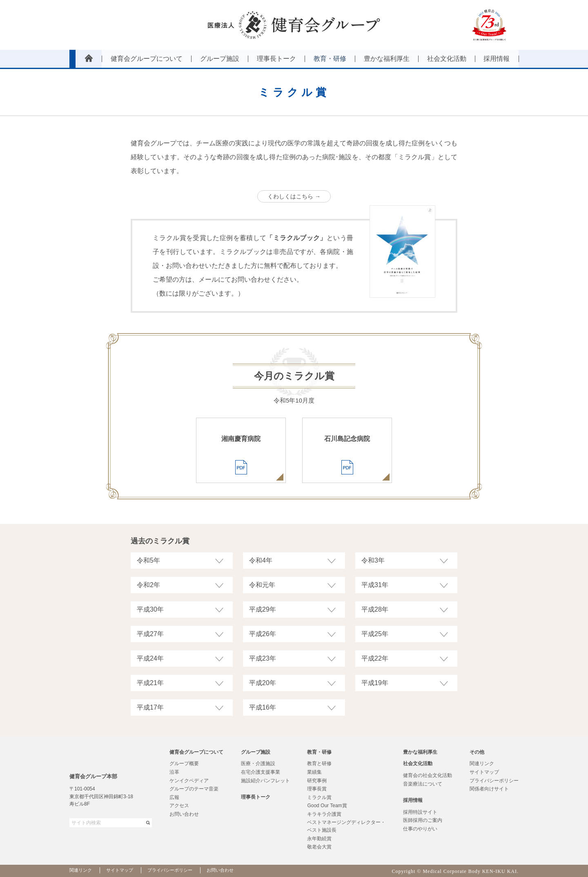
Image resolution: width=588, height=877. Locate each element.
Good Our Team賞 (327, 806)
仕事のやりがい (420, 829)
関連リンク (482, 763)
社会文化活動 (418, 763)
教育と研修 (319, 763)
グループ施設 (256, 752)
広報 (174, 797)
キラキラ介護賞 (324, 814)
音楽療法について (423, 784)
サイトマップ (484, 772)
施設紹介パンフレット (265, 781)
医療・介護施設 (258, 763)
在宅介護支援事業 (261, 772)
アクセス (179, 806)
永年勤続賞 (319, 839)
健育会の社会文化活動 (428, 775)
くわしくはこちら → (294, 196)
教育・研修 (319, 752)
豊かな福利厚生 (420, 752)
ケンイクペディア (189, 781)
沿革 (174, 772)
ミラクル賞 (319, 797)
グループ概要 (184, 763)
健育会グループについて (196, 752)
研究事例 (317, 781)
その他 (477, 752)
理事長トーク (256, 797)
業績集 (314, 772)
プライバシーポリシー (494, 781)
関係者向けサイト (489, 789)
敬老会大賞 (319, 847)
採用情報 (413, 800)
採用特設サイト (420, 812)
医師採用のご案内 (423, 820)
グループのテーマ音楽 (194, 789)
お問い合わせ (184, 814)
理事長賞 (317, 789)
